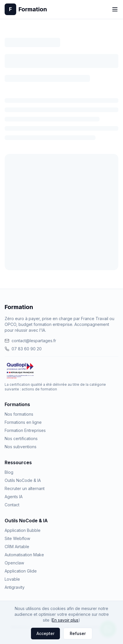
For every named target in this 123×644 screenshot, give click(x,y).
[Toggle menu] (115, 9)
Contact (12, 505)
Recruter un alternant (25, 488)
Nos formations (19, 414)
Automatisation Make (24, 555)
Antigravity (15, 587)
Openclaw (14, 563)
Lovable (12, 579)
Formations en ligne (23, 422)
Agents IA (14, 497)
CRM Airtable (17, 547)
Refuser (78, 633)
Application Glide (21, 571)
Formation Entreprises (25, 430)
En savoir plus (65, 620)
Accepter (45, 633)
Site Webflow (17, 538)
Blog (9, 472)
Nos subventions (21, 447)
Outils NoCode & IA (23, 480)
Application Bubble (23, 530)
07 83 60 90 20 (23, 349)
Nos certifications (21, 438)
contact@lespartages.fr (30, 341)
